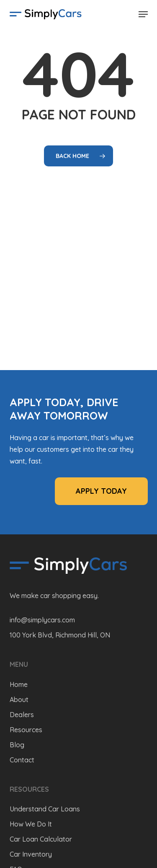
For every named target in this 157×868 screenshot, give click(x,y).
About (19, 700)
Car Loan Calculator (41, 839)
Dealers (22, 715)
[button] (143, 14)
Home (19, 684)
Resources (26, 730)
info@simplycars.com (42, 620)
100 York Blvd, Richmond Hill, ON (60, 635)
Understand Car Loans (45, 809)
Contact (22, 760)
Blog (17, 745)
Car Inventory (31, 854)
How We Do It (31, 824)
